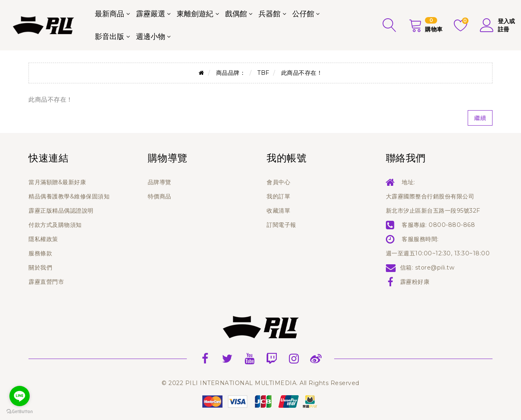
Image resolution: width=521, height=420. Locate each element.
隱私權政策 (43, 239)
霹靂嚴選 (151, 14)
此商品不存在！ (302, 73)
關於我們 (40, 268)
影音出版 (109, 37)
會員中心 (278, 182)
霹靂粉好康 (415, 282)
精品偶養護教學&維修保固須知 (69, 196)
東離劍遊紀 (195, 14)
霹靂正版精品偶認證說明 (61, 211)
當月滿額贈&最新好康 (57, 182)
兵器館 (269, 14)
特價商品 (160, 196)
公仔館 (303, 14)
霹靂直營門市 (46, 282)
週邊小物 (151, 37)
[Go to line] (20, 396)
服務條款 (40, 253)
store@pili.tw (435, 268)
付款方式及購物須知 (55, 225)
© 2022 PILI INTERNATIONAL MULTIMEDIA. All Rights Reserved (260, 383)
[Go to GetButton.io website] (20, 412)
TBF (263, 73)
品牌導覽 (160, 182)
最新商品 (109, 14)
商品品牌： (231, 73)
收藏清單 (278, 211)
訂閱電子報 (281, 225)
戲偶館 (236, 14)
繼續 (480, 118)
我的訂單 (278, 196)
